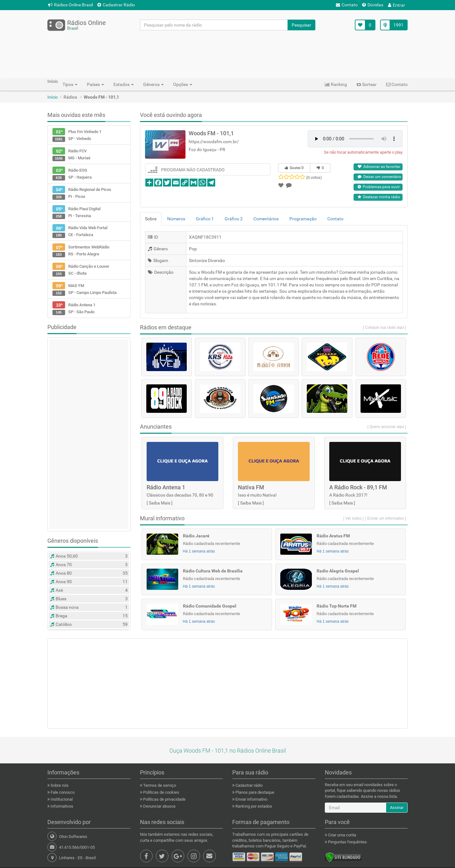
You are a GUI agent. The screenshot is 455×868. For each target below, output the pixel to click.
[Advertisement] (227, 54)
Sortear (367, 84)
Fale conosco (62, 792)
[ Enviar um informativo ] (386, 518)
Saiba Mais (160, 503)
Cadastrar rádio (249, 785)
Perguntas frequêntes (347, 842)
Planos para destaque (254, 792)
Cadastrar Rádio (116, 5)
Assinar (397, 807)
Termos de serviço (159, 785)
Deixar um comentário (379, 177)
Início (53, 97)
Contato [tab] (335, 219)
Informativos (61, 806)
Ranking (336, 84)
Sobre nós (59, 785)
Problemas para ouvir (379, 187)
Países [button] (95, 84)
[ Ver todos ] (354, 518)
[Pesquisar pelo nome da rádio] (214, 25)
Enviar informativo (251, 799)
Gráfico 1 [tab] (205, 219)
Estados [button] (124, 84)
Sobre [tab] (151, 219)
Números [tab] (176, 219)
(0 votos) (314, 177)
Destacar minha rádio (379, 197)
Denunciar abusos (159, 806)
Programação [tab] (303, 219)
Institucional (61, 799)
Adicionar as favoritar (379, 167)
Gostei (294, 168)
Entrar (397, 5)
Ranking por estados (253, 806)
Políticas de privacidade (164, 799)
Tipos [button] (70, 84)
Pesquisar (301, 25)
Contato (347, 5)
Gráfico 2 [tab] (234, 219)
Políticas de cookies (161, 792)
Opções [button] (183, 84)
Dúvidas (373, 5)
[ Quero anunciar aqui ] (387, 427)
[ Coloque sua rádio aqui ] (384, 327)
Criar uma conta (342, 835)
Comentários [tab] (266, 219)
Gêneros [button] (153, 84)
